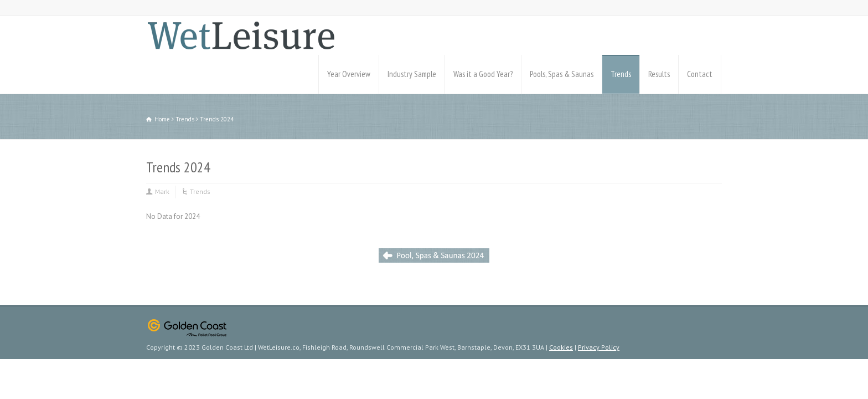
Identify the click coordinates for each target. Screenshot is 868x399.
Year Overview (349, 74)
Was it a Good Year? (483, 74)
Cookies (561, 347)
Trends (621, 74)
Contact (700, 74)
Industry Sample (412, 74)
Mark (162, 191)
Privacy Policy (599, 347)
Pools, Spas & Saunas (562, 74)
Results (659, 74)
